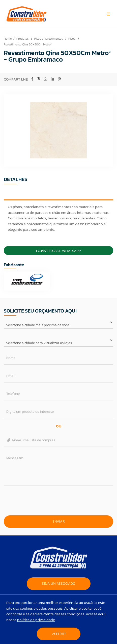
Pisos (72, 39)
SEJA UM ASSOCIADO (59, 584)
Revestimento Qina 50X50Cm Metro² (28, 44)
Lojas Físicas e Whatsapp (58, 251)
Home (8, 39)
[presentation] (58, 500)
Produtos (23, 39)
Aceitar (59, 634)
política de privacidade (36, 620)
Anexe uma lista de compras (31, 440)
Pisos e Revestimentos (49, 39)
